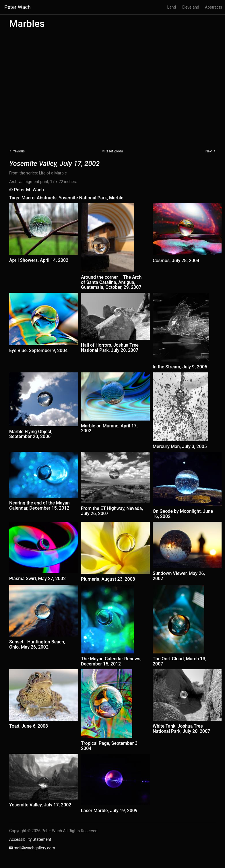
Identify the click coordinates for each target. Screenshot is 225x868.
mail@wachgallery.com (34, 848)
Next (209, 151)
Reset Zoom (114, 151)
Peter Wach (18, 7)
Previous (18, 151)
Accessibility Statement (30, 839)
